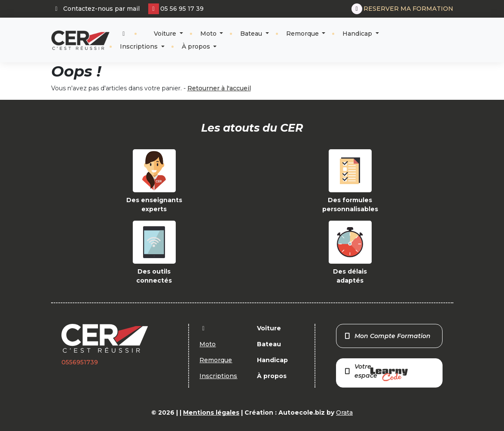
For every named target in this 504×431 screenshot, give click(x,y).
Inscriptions (140, 46)
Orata (344, 413)
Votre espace (376, 372)
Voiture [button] (165, 34)
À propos (197, 46)
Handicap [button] (358, 34)
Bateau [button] (252, 34)
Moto (209, 34)
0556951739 (80, 362)
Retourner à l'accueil (219, 88)
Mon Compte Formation (387, 336)
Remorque (303, 34)
